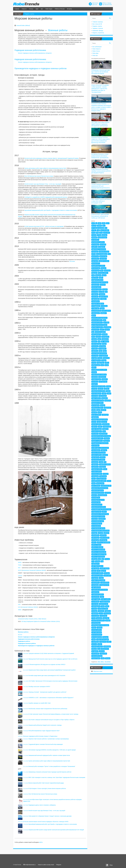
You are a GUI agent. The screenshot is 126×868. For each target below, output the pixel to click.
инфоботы (95, 351)
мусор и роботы (96, 415)
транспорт (106, 618)
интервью (95, 349)
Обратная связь (98, 671)
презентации (100, 483)
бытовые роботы (103, 273)
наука (99, 422)
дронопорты (95, 330)
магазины (104, 398)
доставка (106, 323)
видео (101, 278)
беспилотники (96, 268)
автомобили (95, 240)
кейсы (107, 363)
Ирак (100, 351)
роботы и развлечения (98, 550)
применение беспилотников (100, 488)
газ (106, 292)
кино (102, 365)
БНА (102, 271)
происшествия (96, 502)
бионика (103, 268)
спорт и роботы (106, 599)
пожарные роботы (97, 469)
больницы (107, 271)
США (103, 606)
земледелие (105, 337)
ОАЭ (104, 431)
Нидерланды (107, 427)
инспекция (102, 346)
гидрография (96, 299)
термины (108, 611)
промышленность (97, 505)
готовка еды (95, 308)
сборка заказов (105, 568)
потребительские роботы (99, 481)
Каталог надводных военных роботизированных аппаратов (35, 62)
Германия (102, 294)
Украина (99, 628)
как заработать (96, 360)
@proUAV (95, 5)
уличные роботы (97, 630)
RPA (97, 233)
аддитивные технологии (99, 249)
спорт (102, 597)
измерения (105, 339)
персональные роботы (98, 460)
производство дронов (98, 500)
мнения (103, 405)
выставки (101, 292)
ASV (19, 568)
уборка (94, 628)
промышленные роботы (99, 507)
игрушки (94, 339)
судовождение (96, 606)
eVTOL (94, 230)
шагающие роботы (97, 647)
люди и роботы (96, 398)
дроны (102, 330)
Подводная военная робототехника (30, 50)
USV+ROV (107, 233)
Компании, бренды (98, 31)
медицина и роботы (97, 403)
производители (102, 495)
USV (19, 604)
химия (94, 639)
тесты (101, 613)
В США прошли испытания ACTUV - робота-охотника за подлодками (44, 226)
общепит (107, 438)
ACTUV (20, 635)
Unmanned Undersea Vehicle (29, 607)
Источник (72, 261)
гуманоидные (96, 313)
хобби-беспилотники (103, 639)
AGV (93, 223)
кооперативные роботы (98, 386)
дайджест (104, 313)
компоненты (102, 377)
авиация (94, 237)
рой (103, 559)
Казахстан (106, 358)
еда (93, 332)
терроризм (95, 613)
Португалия (103, 476)
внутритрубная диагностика (100, 282)
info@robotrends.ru (30, 865)
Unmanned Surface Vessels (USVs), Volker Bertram (32, 619)
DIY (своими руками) (98, 228)
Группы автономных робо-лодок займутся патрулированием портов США (45, 168)
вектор (104, 275)
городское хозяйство (98, 304)
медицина (108, 401)
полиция (106, 474)
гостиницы (104, 306)
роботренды (103, 540)
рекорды (94, 533)
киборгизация (96, 365)
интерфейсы (102, 349)
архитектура (103, 256)
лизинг (104, 393)
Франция (105, 637)
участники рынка (97, 632)
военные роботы (97, 289)
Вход (111, 865)
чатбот (100, 644)
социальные (95, 592)
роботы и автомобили (104, 542)
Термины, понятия (98, 28)
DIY (104, 226)
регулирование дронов (98, 528)
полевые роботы (97, 472)
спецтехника (95, 597)
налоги (94, 422)
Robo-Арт (95, 55)
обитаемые (95, 434)
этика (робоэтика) (97, 656)
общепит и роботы (97, 441)
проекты (94, 495)
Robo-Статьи (96, 51)
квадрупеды (100, 363)
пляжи (101, 462)
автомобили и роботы (98, 242)
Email (102, 662)
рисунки (100, 533)
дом (105, 320)
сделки (104, 571)
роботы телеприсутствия (99, 554)
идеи (99, 339)
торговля (99, 618)
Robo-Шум (95, 53)
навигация (105, 415)
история (94, 358)
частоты (94, 644)
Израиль (94, 341)
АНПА (20, 562)
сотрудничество (104, 585)
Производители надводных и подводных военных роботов (41, 68)
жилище (105, 334)
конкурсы (105, 379)
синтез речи (107, 576)
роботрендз (95, 540)
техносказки (95, 616)
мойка (94, 410)
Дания (94, 315)
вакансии (98, 275)
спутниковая (95, 602)
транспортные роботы (98, 621)
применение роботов (98, 493)
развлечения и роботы (98, 516)
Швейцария (107, 647)
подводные (95, 464)
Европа (107, 330)
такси (107, 606)
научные (104, 422)
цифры (109, 642)
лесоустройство (96, 393)
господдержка (96, 306)
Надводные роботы (24, 641)
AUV (108, 223)
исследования (103, 356)
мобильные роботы (97, 408)
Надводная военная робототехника (30, 59)
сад (102, 561)
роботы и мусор (96, 545)
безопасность (96, 263)
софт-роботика (96, 587)
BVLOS (94, 226)
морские (94, 412)
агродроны (102, 247)
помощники (95, 476)
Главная (17, 9)
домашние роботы (97, 323)
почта (109, 481)
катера (94, 363)
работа (104, 512)
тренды (108, 621)
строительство (104, 604)
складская (95, 578)
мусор (100, 412)
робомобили (95, 535)
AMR (100, 223)
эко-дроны (95, 651)
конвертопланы (96, 379)
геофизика (95, 294)
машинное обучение (98, 401)
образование (103, 434)
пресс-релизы (96, 486)
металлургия (95, 405)
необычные (106, 424)
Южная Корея (96, 658)
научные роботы (97, 424)
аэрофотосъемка (104, 261)
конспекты (95, 382)
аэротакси (95, 261)
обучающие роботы (97, 438)
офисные (104, 450)
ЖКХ (93, 337)
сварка (94, 571)
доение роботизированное (99, 318)
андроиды (95, 252)
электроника (95, 654)
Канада (104, 360)
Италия (100, 358)
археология (95, 256)
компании (95, 377)
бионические (96, 271)
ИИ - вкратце (105, 341)
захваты (98, 337)
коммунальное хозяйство (99, 375)
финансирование (97, 635)
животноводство (96, 334)
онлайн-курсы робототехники (100, 448)
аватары (104, 235)
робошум (94, 559)
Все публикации (97, 47)
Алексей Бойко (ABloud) (23, 25)
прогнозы (108, 493)
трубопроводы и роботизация (100, 625)
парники (105, 455)
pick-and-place (105, 230)
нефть (100, 427)
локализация (103, 396)
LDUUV (20, 576)
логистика (95, 396)
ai (96, 223)
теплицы (94, 611)
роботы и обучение (97, 547)
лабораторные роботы (98, 391)
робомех (106, 533)
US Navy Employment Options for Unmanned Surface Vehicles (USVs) (41, 621)
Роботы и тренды (107, 3)
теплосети (101, 611)
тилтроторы (103, 616)
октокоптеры (95, 446)
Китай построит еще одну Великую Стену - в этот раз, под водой (43, 184)
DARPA (99, 226)
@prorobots (95, 3)
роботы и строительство (99, 552)
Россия (107, 559)
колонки (94, 372)
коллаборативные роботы (99, 370)
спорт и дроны (96, 599)
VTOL (99, 235)
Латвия (108, 391)
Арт (42, 9)
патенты (103, 457)
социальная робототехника (100, 590)
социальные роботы (98, 594)
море (98, 410)
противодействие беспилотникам (101, 509)
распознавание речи (98, 521)
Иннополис (95, 346)
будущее (94, 273)
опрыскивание (96, 450)
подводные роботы (105, 464)
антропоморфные (102, 254)
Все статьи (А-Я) (97, 24)
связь (99, 571)
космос (108, 386)
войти (41, 842)
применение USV (106, 486)
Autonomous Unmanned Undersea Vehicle (34, 570)
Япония (108, 658)
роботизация (96, 538)
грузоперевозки (96, 311)
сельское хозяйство (97, 573)
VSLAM (94, 235)
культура (94, 389)
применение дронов (98, 490)
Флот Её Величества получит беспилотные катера (39, 176)
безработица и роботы (98, 266)
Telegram (107, 662)
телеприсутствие (103, 609)
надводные (95, 417)
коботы (94, 367)
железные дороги (100, 332)
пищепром (95, 462)
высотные (95, 292)
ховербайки (95, 642)
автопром (103, 245)
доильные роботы (97, 320)
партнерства (95, 457)
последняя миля (101, 479)
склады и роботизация (98, 580)
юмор (103, 658)
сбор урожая (95, 568)
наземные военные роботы (100, 420)
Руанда (98, 561)
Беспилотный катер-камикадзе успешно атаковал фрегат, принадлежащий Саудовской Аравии (51, 158)
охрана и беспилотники (98, 453)
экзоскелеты (105, 649)
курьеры (106, 389)
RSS (99, 662)
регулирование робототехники (100, 531)
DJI (106, 228)
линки (109, 393)
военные (103, 285)
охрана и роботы (97, 455)
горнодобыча (96, 301)
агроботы (94, 247)
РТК (93, 561)
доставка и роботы (97, 327)
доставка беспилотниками (99, 325)
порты (94, 479)
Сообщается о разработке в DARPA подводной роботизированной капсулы (46, 197)
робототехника (105, 538)
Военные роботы (58, 30)
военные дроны (96, 287)
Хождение (103, 642)
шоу (99, 649)
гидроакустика (103, 297)
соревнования (105, 583)
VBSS (20, 610)
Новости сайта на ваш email (46, 865)
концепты (95, 384)
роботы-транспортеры (98, 557)
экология (102, 651)
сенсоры (107, 573)
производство (96, 498)
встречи (105, 289)
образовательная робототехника (101, 436)
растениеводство (97, 524)
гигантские (95, 297)
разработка (102, 519)
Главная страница (98, 22)
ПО (105, 462)
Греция (102, 308)
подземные (95, 467)
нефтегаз (94, 427)
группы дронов (106, 311)
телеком (94, 609)
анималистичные (104, 252)
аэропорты (103, 259)
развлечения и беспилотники (100, 514)
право (94, 483)
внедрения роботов (97, 280)
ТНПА (20, 565)
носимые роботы (97, 431)
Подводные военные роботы (27, 643)
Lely (98, 230)
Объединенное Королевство (100, 443)
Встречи (69, 9)
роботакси (103, 535)
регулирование (96, 526)
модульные (107, 408)
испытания (95, 356)
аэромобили (95, 259)
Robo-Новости (97, 49)
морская (103, 410)
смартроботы (96, 583)
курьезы (100, 389)
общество (106, 441)
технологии (107, 613)
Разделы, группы (29, 14)
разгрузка (95, 519)
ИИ (99, 341)
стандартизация (105, 602)
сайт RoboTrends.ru (97, 566)
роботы (94, 542)
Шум (37, 9)
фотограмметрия (97, 637)
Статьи (31, 9)
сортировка (95, 585)
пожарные (102, 467)
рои (99, 559)
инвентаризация (97, 344)
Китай (107, 365)
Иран (105, 351)
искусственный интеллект (99, 353)
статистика (95, 604)
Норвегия (105, 429)
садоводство (95, 564)
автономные (95, 245)
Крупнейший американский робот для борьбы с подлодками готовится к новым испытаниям (51, 210)
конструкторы (103, 382)
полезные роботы (97, 474)
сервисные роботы (97, 576)
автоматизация (102, 237)
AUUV (20, 570)
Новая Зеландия (97, 429)
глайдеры (103, 299)
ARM (104, 223)
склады (101, 578)
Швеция (94, 649)
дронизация (107, 327)
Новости (24, 9)
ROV (93, 233)
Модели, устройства (98, 33)
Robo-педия (49, 9)
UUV (19, 607)
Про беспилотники (107, 5)
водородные (95, 285)
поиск (105, 469)
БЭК (93, 275)
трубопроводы (96, 623)
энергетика (103, 654)
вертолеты (95, 278)
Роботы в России (60, 9)
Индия (104, 344)
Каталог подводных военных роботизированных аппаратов (35, 53)
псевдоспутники (96, 512)
